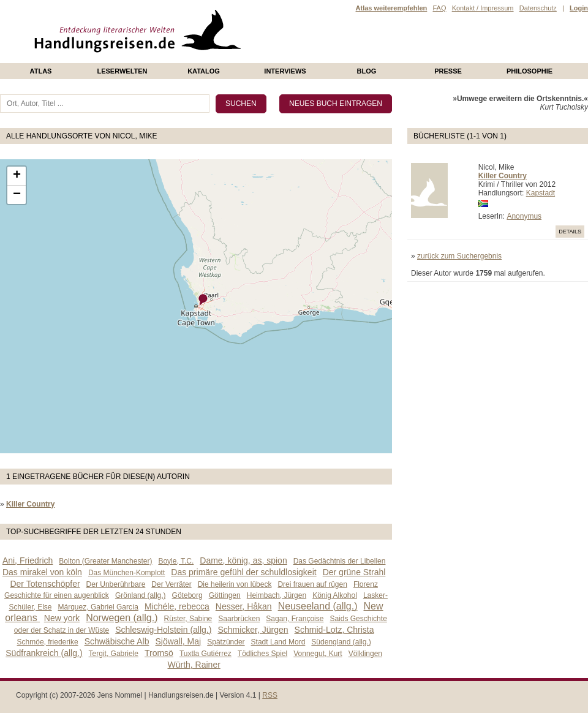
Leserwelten (122, 71)
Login (579, 8)
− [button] (17, 195)
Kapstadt (541, 193)
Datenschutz (538, 8)
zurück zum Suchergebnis (459, 256)
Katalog (204, 71)
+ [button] (17, 176)
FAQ (439, 8)
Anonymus (524, 216)
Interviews (285, 71)
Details (570, 232)
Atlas (41, 71)
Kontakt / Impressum (483, 8)
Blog (367, 71)
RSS (270, 695)
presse (448, 71)
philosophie (530, 71)
